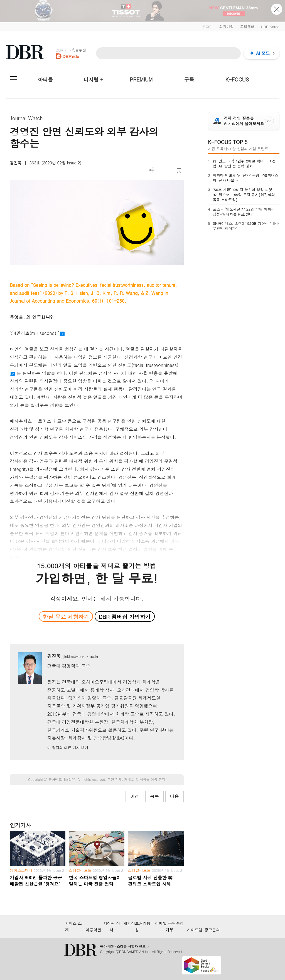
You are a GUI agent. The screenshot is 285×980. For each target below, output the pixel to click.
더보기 (152, 170)
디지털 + (93, 79)
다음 (175, 796)
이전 (135, 796)
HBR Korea (270, 27)
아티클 (45, 79)
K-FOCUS (237, 79)
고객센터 (247, 27)
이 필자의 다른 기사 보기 (68, 748)
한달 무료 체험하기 (66, 617)
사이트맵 (195, 930)
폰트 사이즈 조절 (170, 171)
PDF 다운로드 (161, 171)
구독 (189, 79)
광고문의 (212, 930)
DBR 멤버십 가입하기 (125, 617)
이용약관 (94, 930)
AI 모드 (263, 53)
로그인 (207, 27)
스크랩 (179, 171)
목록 (154, 796)
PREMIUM (141, 79)
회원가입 (226, 27)
